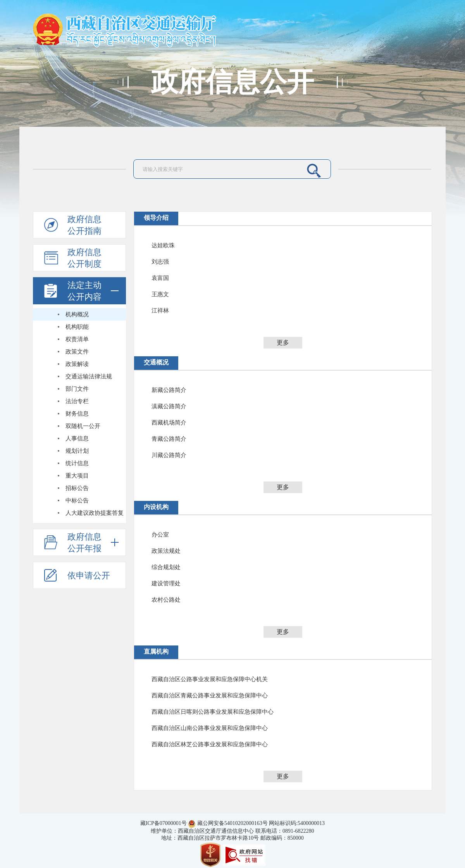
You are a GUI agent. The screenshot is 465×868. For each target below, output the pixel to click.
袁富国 (160, 278)
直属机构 (156, 651)
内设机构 (156, 507)
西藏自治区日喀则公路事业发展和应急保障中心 (213, 712)
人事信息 (77, 438)
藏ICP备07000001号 (164, 823)
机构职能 (77, 327)
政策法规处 (166, 551)
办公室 (160, 535)
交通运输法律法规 (89, 376)
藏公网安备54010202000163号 (232, 823)
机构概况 (77, 314)
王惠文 (160, 294)
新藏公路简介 (169, 390)
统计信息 (77, 463)
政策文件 (77, 352)
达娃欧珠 (163, 245)
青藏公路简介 (169, 439)
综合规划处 (166, 567)
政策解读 (77, 364)
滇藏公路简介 (169, 406)
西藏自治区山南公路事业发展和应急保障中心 (210, 728)
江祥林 (160, 311)
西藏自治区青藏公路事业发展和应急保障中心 (210, 695)
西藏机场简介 (169, 423)
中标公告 (77, 500)
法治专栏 (77, 401)
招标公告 (77, 488)
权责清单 (77, 339)
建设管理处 (166, 583)
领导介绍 (156, 218)
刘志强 (160, 262)
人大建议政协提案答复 (95, 513)
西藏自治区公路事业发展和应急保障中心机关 (210, 679)
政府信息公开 (232, 82)
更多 (283, 343)
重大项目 (77, 476)
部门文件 (77, 389)
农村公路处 (166, 600)
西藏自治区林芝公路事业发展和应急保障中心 (210, 744)
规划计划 (77, 451)
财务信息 (77, 414)
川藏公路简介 (169, 455)
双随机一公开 (83, 426)
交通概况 (156, 362)
